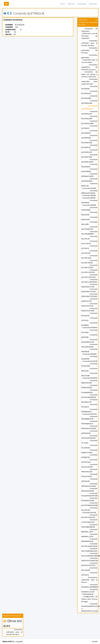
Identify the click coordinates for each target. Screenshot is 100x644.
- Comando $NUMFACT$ (89, 401)
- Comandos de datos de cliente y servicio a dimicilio (89, 74)
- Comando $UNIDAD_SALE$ (89, 591)
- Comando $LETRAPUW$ (89, 156)
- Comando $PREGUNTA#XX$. (89, 192)
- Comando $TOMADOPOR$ (89, 499)
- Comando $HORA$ (89, 378)
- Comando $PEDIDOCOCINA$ (89, 427)
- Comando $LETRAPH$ (89, 132)
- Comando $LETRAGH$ (89, 92)
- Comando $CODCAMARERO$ (89, 396)
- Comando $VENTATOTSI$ (89, 305)
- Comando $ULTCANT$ (89, 242)
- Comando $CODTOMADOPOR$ (90, 504)
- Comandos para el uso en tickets (89, 61)
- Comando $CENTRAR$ (89, 170)
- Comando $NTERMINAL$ (89, 422)
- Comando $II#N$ (89, 195)
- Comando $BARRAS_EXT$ (89, 535)
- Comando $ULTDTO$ (89, 509)
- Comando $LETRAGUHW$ (89, 122)
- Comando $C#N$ (89, 188)
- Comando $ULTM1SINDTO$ (89, 516)
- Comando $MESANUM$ (89, 382)
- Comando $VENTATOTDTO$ (89, 564)
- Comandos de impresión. (89, 30)
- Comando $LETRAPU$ (89, 146)
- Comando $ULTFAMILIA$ (89, 228)
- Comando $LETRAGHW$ (89, 102)
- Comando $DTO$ (89, 513)
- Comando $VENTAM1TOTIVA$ (89, 295)
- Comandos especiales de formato (89, 50)
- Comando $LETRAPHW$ (89, 141)
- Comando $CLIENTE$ (89, 446)
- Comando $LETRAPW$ (89, 137)
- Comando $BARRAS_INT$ (89, 531)
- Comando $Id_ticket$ (89, 569)
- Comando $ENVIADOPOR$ (89, 490)
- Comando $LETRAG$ (89, 88)
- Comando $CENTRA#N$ (89, 180)
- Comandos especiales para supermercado (89, 81)
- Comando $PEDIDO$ (89, 480)
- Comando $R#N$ (89, 205)
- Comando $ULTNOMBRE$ (89, 233)
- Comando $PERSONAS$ (89, 386)
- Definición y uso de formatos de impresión (89, 36)
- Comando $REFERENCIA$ (89, 540)
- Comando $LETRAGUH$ (89, 113)
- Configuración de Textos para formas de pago (89, 599)
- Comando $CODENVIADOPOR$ (90, 494)
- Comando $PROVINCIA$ (89, 471)
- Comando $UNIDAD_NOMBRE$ (90, 586)
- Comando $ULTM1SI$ (89, 252)
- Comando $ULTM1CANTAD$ (89, 276)
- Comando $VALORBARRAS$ (89, 526)
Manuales (82, 4)
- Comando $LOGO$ (89, 361)
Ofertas (71, 4)
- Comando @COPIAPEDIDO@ (89, 437)
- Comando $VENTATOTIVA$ (89, 310)
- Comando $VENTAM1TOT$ (89, 286)
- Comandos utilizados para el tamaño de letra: (89, 43)
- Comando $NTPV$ (89, 414)
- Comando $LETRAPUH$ (89, 151)
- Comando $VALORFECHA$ (89, 341)
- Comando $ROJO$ (89, 354)
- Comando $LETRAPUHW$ (89, 161)
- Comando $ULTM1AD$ (89, 257)
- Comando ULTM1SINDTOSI (89, 521)
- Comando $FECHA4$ (89, 374)
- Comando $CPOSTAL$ (89, 461)
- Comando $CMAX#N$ (89, 209)
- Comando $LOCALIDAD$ (89, 466)
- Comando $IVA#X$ (89, 327)
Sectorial (93, 4)
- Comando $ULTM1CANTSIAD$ (89, 281)
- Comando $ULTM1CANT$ (89, 266)
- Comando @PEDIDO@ (89, 432)
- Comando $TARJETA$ (89, 456)
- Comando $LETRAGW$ (89, 97)
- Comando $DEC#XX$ (89, 218)
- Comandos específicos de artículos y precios (89, 67)
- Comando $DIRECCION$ (89, 451)
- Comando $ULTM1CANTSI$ (89, 271)
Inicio (62, 4)
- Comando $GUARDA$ (89, 165)
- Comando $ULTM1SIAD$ (89, 262)
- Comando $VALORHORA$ (89, 346)
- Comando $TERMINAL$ (89, 411)
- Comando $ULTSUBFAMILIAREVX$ (91, 555)
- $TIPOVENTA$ (87, 594)
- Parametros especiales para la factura (89, 580)
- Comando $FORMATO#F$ (89, 175)
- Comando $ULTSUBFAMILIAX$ (89, 550)
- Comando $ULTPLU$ (89, 238)
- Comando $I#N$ (88, 198)
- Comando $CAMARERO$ (89, 391)
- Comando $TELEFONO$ (89, 475)
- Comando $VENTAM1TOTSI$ (89, 290)
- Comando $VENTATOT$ (89, 300)
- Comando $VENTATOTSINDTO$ (90, 559)
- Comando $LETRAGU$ (89, 107)
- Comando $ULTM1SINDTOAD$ (89, 545)
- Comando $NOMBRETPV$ (89, 418)
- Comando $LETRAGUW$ (89, 117)
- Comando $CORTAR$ (89, 365)
